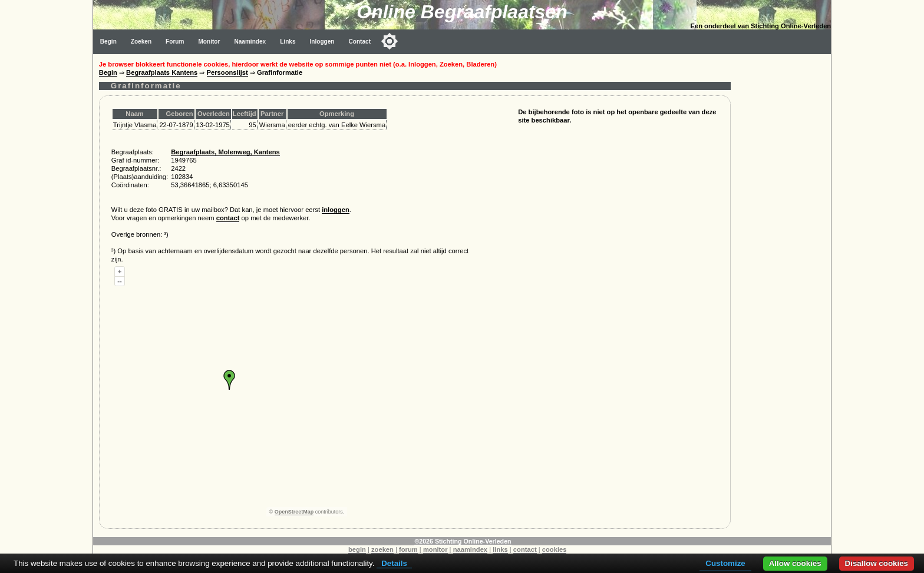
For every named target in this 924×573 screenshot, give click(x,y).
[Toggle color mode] (390, 41)
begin (357, 549)
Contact (360, 42)
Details (394, 563)
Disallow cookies (877, 563)
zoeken (382, 549)
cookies (555, 549)
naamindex (470, 549)
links (500, 549)
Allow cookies (795, 563)
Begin (108, 42)
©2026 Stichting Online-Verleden (463, 541)
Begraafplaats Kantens (162, 72)
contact (228, 218)
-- (119, 281)
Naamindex (250, 42)
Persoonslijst (227, 72)
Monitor (209, 42)
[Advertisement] (784, 231)
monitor (435, 549)
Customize (725, 563)
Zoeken (141, 42)
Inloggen (322, 42)
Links (288, 42)
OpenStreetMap (294, 512)
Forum (175, 42)
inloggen (336, 210)
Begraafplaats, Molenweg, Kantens (225, 152)
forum (408, 549)
